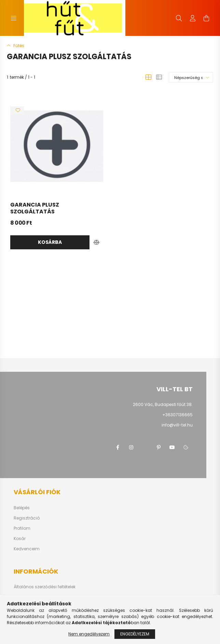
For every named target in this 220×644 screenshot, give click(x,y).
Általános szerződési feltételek (45, 587)
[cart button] (206, 18)
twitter (145, 447)
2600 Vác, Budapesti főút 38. (163, 404)
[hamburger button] (14, 18)
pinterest (159, 447)
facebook (118, 447)
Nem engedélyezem (89, 634)
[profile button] (193, 18)
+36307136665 (177, 415)
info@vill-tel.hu (177, 425)
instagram (131, 447)
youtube (172, 447)
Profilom (22, 528)
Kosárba (50, 242)
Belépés (22, 508)
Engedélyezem (135, 634)
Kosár (20, 539)
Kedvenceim (27, 549)
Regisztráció (27, 518)
